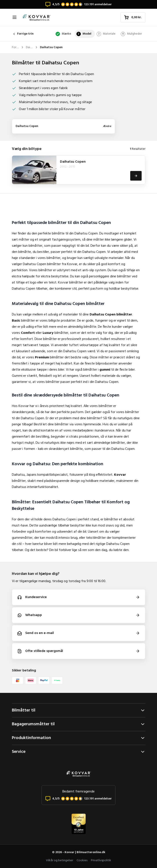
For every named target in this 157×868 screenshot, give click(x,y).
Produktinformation (79, 738)
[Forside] (36, 18)
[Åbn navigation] (14, 17)
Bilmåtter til (79, 710)
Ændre (107, 126)
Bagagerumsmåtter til (79, 724)
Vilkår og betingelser (60, 860)
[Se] (136, 176)
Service (79, 752)
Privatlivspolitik (101, 860)
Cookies (82, 860)
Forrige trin (23, 34)
